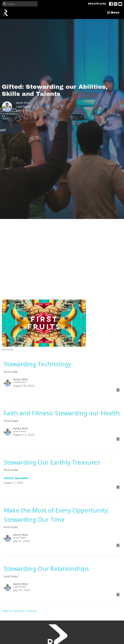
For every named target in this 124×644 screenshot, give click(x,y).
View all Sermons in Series (19, 611)
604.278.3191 (97, 4)
